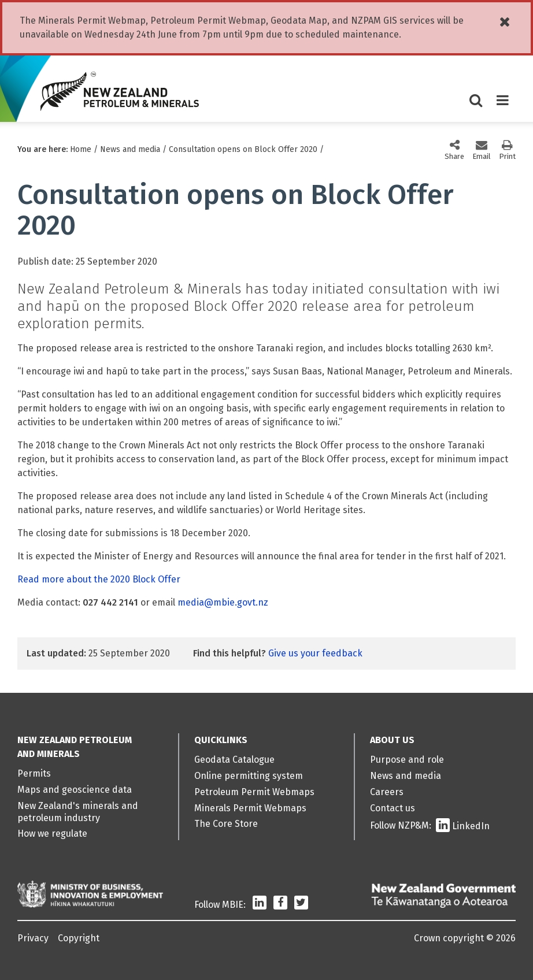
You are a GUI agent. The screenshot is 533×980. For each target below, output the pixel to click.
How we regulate (52, 834)
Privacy (33, 938)
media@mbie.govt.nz (223, 602)
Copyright (79, 938)
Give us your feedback (315, 653)
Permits (34, 773)
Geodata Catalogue (234, 760)
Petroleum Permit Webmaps (254, 792)
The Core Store (226, 824)
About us (392, 740)
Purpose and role (407, 760)
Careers (387, 792)
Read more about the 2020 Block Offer (99, 579)
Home (81, 149)
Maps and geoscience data (75, 790)
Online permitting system (249, 776)
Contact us (393, 808)
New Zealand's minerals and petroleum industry (78, 812)
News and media (130, 149)
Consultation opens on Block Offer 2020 (243, 149)
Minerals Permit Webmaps (250, 808)
